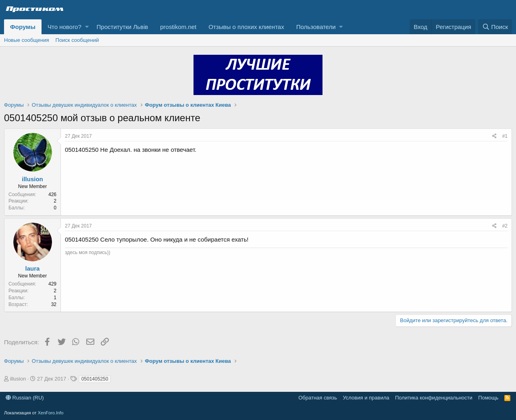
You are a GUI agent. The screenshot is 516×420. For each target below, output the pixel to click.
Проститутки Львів (123, 27)
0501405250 (95, 379)
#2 (505, 226)
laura (33, 268)
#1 (505, 136)
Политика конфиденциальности (434, 398)
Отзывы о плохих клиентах (246, 27)
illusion (32, 179)
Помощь (488, 398)
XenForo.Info (51, 413)
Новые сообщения (27, 40)
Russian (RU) (25, 398)
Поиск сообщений (77, 40)
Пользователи (316, 27)
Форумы (23, 27)
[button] (87, 27)
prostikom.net (178, 27)
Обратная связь (318, 398)
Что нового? (64, 27)
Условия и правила (366, 398)
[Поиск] (495, 27)
